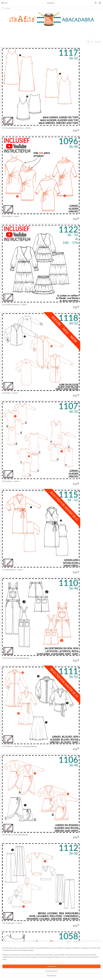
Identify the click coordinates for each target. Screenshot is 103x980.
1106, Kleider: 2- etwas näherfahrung (15, 333)
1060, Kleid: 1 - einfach (10, 685)
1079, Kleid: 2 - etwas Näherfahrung (14, 509)
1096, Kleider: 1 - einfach (62, 98)
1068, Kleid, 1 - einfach (10, 568)
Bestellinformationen (7, 948)
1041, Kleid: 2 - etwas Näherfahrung (14, 861)
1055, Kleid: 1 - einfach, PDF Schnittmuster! (68, 685)
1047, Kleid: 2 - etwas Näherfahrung (66, 744)
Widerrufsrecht (5, 950)
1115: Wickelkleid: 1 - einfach (64, 216)
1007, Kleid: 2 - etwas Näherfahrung (66, 568)
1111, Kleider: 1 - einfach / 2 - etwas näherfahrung (71, 274)
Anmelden (74, 952)
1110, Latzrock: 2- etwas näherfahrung (15, 274)
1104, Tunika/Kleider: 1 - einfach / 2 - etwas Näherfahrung (74, 392)
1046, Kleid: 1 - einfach (10, 802)
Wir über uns (4, 954)
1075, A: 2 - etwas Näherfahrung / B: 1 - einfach (18, 744)
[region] (38, 972)
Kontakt (3, 956)
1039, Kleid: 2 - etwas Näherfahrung (66, 861)
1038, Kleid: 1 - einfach (61, 920)
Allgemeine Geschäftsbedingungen (11, 952)
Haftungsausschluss (6, 958)
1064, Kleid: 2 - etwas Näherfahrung (14, 626)
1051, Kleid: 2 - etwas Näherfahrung (14, 920)
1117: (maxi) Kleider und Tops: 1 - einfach (16, 98)
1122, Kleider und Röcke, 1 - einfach (14, 157)
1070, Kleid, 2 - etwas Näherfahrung (66, 509)
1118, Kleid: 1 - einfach (61, 157)
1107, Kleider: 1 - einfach (11, 216)
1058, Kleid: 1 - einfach (10, 392)
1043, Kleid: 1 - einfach (61, 802)
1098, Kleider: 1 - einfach (62, 450)
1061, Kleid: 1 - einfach (61, 626)
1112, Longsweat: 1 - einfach (63, 333)
